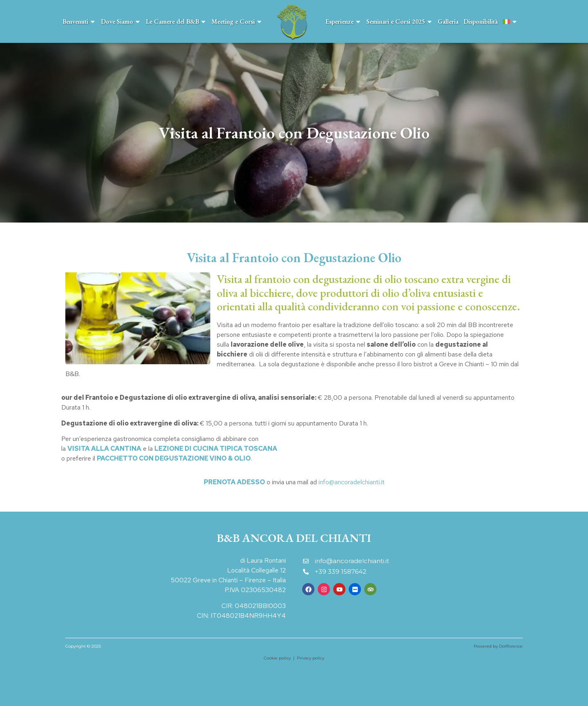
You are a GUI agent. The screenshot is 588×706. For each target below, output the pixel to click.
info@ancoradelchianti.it (352, 482)
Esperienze (343, 22)
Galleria (448, 21)
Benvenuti (79, 22)
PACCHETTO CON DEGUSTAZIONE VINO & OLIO (174, 458)
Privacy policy (311, 658)
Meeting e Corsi (237, 22)
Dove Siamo (121, 22)
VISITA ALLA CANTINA (104, 449)
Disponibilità (481, 21)
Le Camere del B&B (176, 22)
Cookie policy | (280, 658)
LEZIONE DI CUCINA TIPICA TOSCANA (216, 449)
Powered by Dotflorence (498, 646)
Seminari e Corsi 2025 (400, 22)
